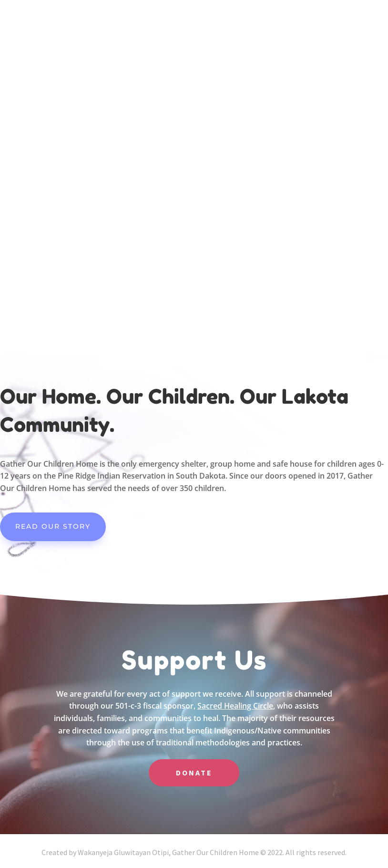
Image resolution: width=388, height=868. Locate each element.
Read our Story (53, 526)
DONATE (194, 773)
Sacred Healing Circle (235, 706)
